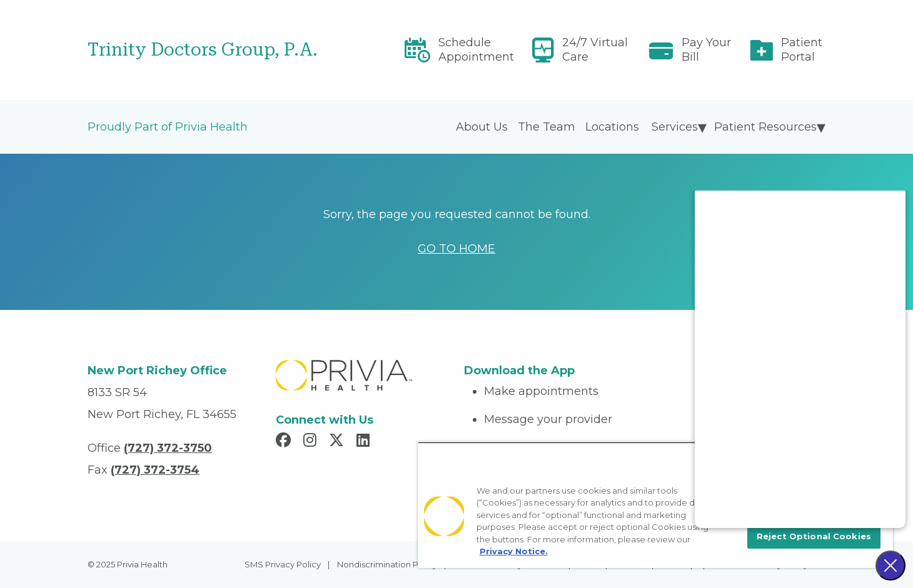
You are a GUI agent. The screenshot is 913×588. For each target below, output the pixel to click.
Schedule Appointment (476, 50)
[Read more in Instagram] (312, 442)
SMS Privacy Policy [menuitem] (283, 564)
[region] (655, 505)
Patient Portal (802, 50)
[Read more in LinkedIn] (365, 442)
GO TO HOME (456, 249)
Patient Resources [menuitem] (765, 127)
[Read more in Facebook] (285, 442)
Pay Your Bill (706, 50)
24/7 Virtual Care (595, 50)
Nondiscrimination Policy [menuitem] (387, 564)
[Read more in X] (338, 442)
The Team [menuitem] (547, 127)
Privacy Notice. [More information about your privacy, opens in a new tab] (514, 551)
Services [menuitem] (675, 127)
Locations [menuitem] (612, 127)
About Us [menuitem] (482, 127)
